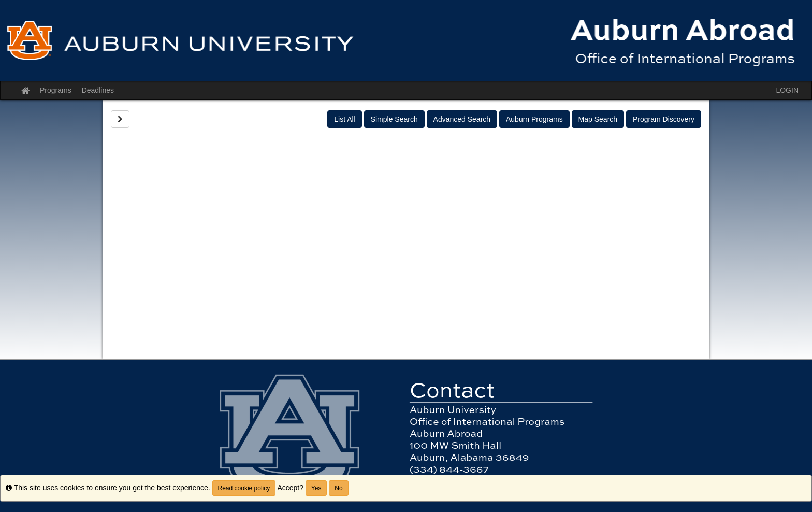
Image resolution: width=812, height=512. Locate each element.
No (338, 488)
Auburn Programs (534, 119)
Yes (316, 488)
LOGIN (787, 90)
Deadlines (98, 90)
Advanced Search (462, 119)
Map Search (598, 119)
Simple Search (394, 119)
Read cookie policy (244, 488)
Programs (56, 90)
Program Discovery (664, 119)
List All (344, 119)
